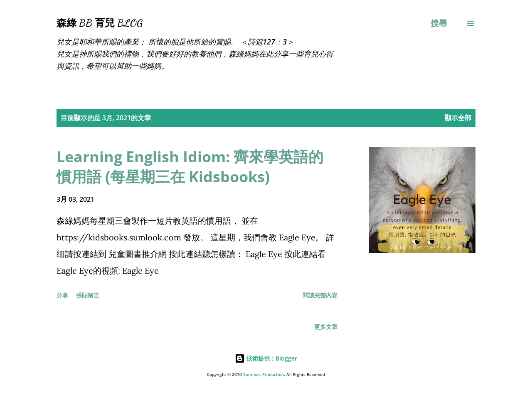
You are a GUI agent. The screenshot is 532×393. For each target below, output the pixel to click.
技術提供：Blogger (266, 358)
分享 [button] (62, 295)
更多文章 (326, 327)
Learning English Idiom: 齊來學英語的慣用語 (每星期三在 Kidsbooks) (190, 167)
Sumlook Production (264, 374)
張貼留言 (88, 295)
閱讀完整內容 (320, 295)
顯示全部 (458, 118)
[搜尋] (439, 23)
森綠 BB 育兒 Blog (100, 23)
